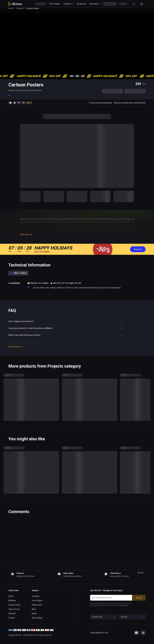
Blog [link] (34, 609)
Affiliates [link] (12, 601)
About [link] (34, 614)
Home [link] (11, 10)
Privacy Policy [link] (14, 605)
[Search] (142, 4)
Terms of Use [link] (14, 609)
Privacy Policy (123, 605)
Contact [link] (12, 618)
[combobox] (92, 617)
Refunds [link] (12, 614)
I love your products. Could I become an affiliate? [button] (66, 330)
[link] (138, 251)
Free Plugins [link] (55, 4)
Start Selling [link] (37, 618)
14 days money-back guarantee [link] (100, 105)
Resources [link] (95, 4)
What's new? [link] (37, 605)
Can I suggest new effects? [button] (66, 323)
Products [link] (69, 4)
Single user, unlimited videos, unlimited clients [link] (130, 105)
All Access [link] (82, 4)
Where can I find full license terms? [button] (66, 337)
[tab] (18, 275)
